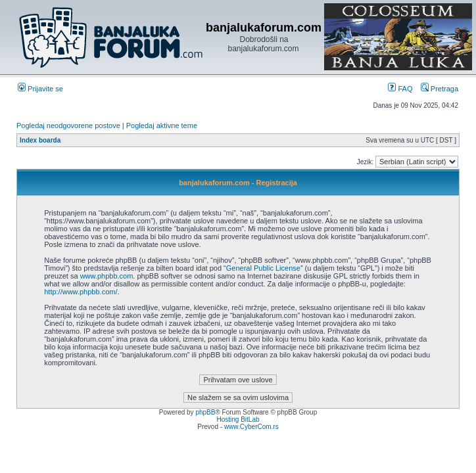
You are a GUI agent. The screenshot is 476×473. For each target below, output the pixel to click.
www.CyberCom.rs (251, 427)
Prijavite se (40, 89)
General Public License (263, 268)
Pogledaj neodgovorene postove (68, 125)
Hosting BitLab (238, 419)
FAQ (400, 89)
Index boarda (40, 140)
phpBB (205, 412)
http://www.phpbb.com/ (81, 292)
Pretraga (440, 89)
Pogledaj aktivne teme (162, 125)
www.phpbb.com (107, 276)
